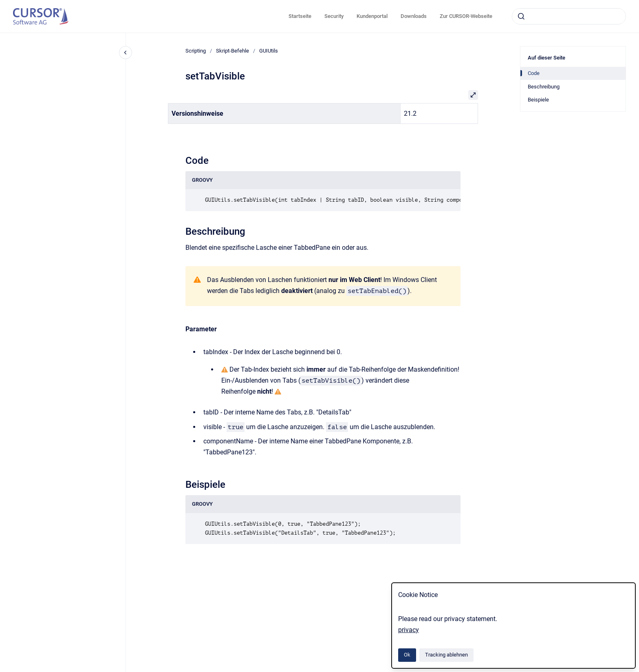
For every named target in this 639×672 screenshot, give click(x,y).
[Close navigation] (126, 53)
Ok (407, 655)
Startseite (300, 16)
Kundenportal (372, 16)
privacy (409, 630)
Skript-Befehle (232, 51)
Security (334, 16)
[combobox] (569, 16)
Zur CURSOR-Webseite (466, 16)
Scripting (196, 51)
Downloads (414, 16)
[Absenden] (521, 16)
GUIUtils (269, 51)
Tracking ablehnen (446, 655)
